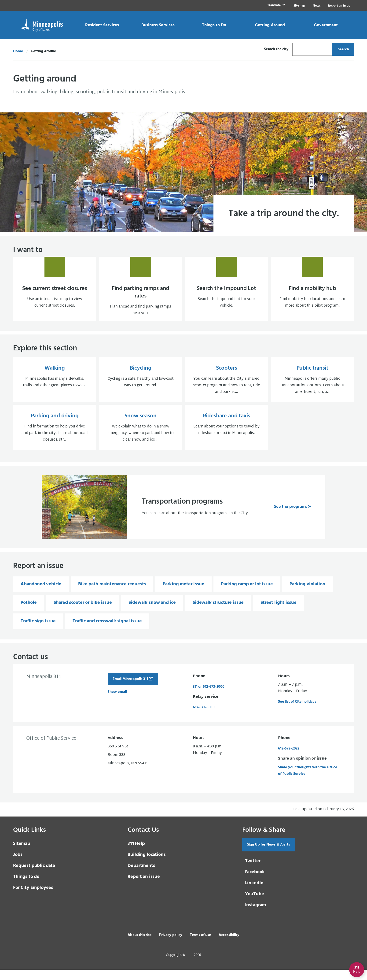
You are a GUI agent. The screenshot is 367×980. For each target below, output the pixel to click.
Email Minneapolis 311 (130, 689)
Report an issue (144, 887)
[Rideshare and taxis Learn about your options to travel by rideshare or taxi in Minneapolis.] (226, 437)
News (317, 6)
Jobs (18, 865)
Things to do (26, 887)
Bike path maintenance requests (112, 594)
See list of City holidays (297, 712)
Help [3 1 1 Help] (136, 854)
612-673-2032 (289, 759)
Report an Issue (339, 6)
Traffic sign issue (38, 631)
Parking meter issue (183, 594)
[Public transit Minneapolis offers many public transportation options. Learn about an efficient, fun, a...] (312, 388)
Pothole (29, 613)
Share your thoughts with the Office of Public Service (308, 781)
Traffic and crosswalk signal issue (107, 631)
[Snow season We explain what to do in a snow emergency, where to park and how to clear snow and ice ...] (141, 437)
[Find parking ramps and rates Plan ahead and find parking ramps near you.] (141, 293)
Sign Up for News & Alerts (269, 855)
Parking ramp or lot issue (247, 594)
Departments (141, 876)
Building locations (147, 865)
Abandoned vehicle (41, 594)
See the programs (291, 517)
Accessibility (229, 945)
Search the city (276, 49)
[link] (276, 6)
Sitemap (299, 6)
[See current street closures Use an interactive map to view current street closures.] (55, 293)
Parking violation (307, 594)
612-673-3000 (204, 718)
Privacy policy (171, 945)
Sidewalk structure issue (218, 613)
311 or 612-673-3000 (209, 697)
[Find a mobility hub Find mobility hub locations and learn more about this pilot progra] (312, 293)
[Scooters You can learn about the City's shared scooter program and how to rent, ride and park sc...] (226, 388)
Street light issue (278, 613)
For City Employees (33, 898)
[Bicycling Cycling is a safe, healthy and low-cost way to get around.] (141, 388)
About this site (140, 945)
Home (18, 51)
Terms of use (200, 945)
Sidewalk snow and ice (152, 613)
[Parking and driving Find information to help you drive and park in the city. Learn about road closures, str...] (55, 437)
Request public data (34, 876)
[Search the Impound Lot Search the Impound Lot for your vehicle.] (226, 293)
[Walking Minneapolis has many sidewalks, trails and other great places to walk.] (55, 388)
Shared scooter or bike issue (83, 613)
